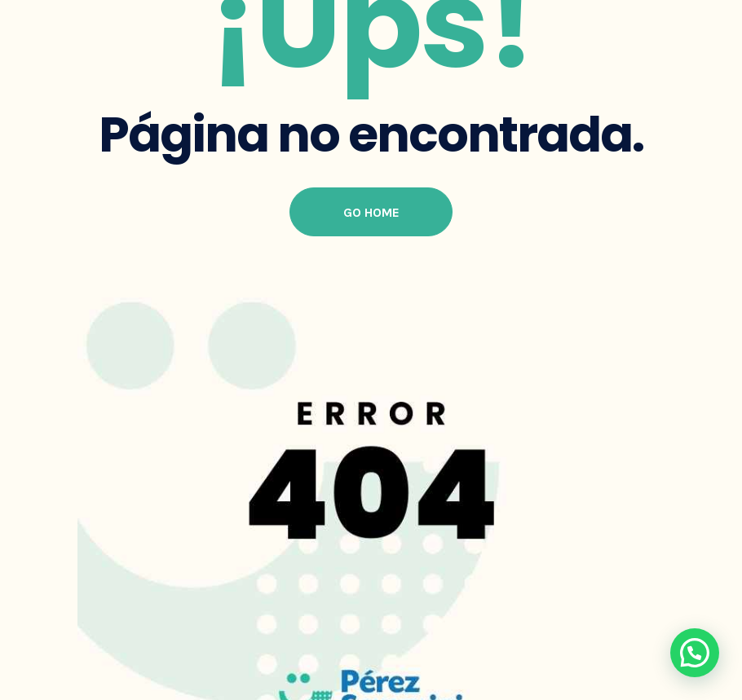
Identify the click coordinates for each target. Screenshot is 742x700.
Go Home (371, 212)
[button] (695, 653)
